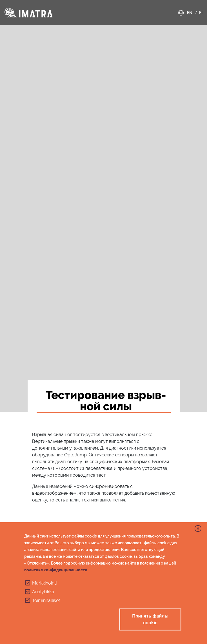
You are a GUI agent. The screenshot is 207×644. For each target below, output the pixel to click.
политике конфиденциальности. (56, 570)
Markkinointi (44, 583)
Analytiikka (43, 592)
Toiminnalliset (46, 600)
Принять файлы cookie (150, 619)
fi (201, 13)
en (190, 13)
